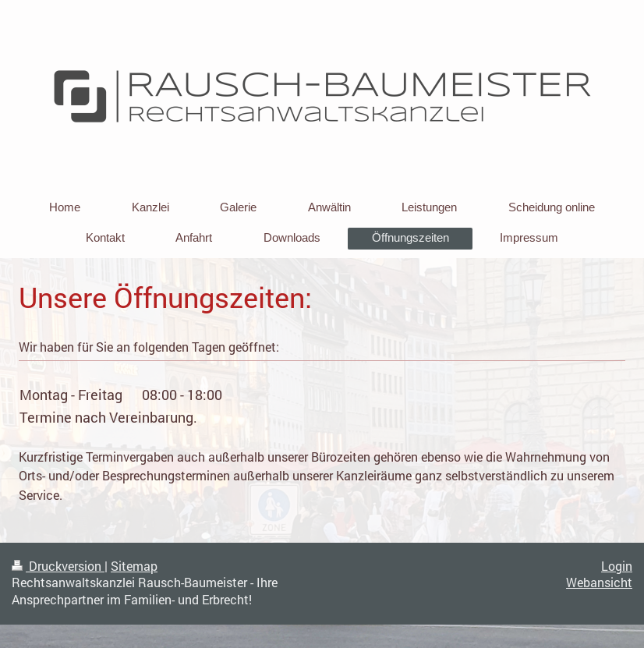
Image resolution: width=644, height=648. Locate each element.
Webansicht (599, 582)
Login (617, 566)
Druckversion (58, 566)
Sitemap (134, 566)
